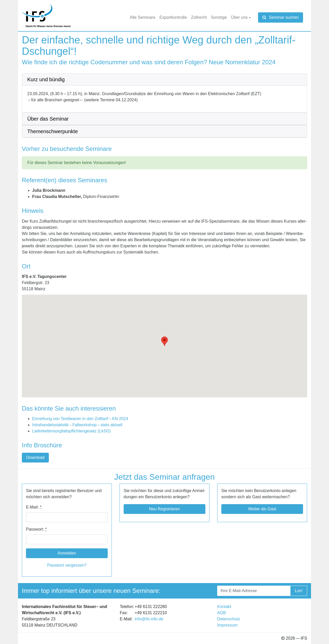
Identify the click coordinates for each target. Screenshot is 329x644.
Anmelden (67, 553)
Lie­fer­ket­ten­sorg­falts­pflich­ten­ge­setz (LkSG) (71, 431)
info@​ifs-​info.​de (149, 619)
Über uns (239, 17)
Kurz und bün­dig (46, 79)
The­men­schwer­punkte (53, 131)
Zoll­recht (199, 17)
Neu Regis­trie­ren (164, 509)
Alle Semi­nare (143, 17)
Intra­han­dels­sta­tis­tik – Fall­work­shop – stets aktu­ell (77, 425)
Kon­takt (224, 607)
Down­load (35, 457)
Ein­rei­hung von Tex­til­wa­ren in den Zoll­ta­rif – (80, 419)
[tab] (164, 80)
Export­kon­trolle (173, 17)
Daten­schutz (229, 619)
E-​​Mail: (34, 507)
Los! (299, 591)
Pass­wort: (36, 529)
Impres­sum (227, 625)
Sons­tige (219, 17)
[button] (164, 341)
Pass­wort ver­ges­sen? (67, 565)
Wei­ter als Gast (262, 509)
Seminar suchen (281, 17)
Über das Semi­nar (48, 119)
